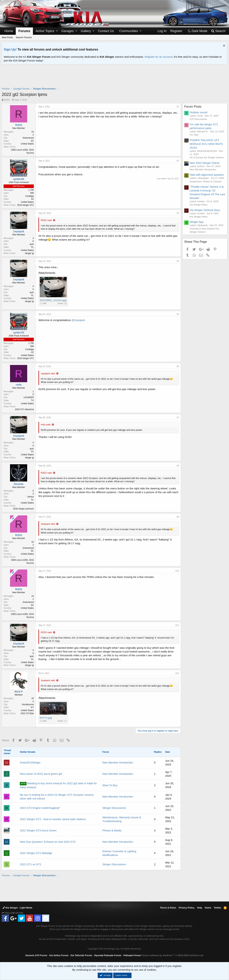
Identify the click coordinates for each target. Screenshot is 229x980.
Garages (68, 31)
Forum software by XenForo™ (172, 955)
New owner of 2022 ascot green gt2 (41, 774)
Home (9, 31)
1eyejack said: (48, 373)
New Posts (7, 37)
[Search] (218, 31)
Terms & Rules (168, 908)
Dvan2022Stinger (30, 762)
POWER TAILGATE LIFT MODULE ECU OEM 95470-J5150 (207, 144)
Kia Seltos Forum (59, 955)
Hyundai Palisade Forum (108, 955)
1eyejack (19, 231)
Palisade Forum (132, 955)
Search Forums (24, 37)
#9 (178, 517)
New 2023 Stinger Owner (205, 163)
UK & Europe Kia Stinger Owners (207, 157)
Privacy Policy (187, 908)
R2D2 (7, 100)
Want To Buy (110, 785)
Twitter (218, 908)
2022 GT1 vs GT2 (31, 864)
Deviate (19, 484)
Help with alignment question (207, 175)
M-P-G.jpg (46, 718)
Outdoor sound (199, 112)
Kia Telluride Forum (81, 955)
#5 (178, 314)
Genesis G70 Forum (36, 955)
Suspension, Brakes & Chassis (206, 181)
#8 (178, 466)
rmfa (19, 385)
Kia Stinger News (199, 205)
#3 (178, 213)
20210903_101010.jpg (53, 300)
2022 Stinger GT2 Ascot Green (38, 830)
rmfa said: (46, 425)
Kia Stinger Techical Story (205, 210)
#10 (177, 571)
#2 (178, 161)
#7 (178, 417)
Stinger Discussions (114, 808)
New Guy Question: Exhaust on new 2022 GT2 (48, 842)
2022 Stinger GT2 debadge (36, 853)
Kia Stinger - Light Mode (17, 908)
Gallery (86, 31)
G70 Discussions (199, 119)
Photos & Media (112, 830)
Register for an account (158, 57)
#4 (178, 261)
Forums (24, 31)
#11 (177, 625)
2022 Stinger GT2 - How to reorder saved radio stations (53, 819)
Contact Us (106, 31)
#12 (177, 673)
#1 (178, 107)
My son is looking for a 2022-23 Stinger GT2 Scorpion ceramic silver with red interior (57, 797)
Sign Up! (10, 49)
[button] (57, 31)
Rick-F (19, 691)
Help (200, 908)
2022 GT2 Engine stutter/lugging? (40, 808)
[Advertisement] (114, 78)
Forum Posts (193, 107)
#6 (178, 366)
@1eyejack (79, 320)
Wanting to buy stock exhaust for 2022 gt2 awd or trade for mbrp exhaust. (58, 785)
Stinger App (197, 222)
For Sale (194, 135)
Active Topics (45, 31)
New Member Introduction (118, 762)
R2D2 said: (47, 220)
